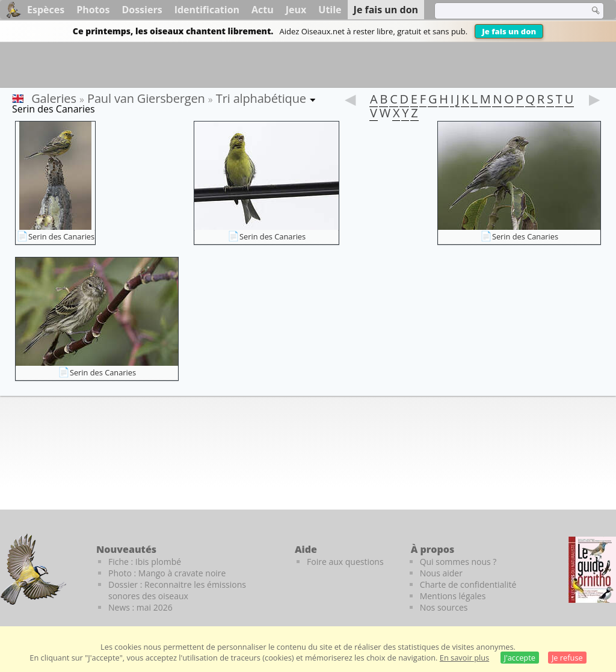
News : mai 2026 (140, 607)
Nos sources (444, 607)
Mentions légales (453, 596)
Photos (93, 10)
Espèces (46, 10)
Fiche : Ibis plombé (145, 562)
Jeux (296, 10)
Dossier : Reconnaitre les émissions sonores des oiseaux (177, 590)
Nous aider (441, 573)
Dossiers (142, 10)
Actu (263, 10)
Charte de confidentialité (468, 584)
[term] (504, 11)
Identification (207, 10)
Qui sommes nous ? (458, 562)
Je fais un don (509, 31)
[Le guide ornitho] (592, 570)
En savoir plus (464, 658)
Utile (330, 10)
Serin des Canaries (61, 236)
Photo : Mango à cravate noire (167, 573)
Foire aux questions (345, 562)
